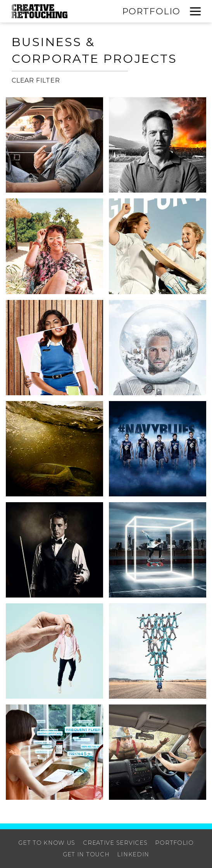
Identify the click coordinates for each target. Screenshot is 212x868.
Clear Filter (36, 80)
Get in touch (86, 854)
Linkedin (133, 854)
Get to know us (47, 843)
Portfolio (151, 11)
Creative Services (115, 843)
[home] (40, 11)
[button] (195, 11)
